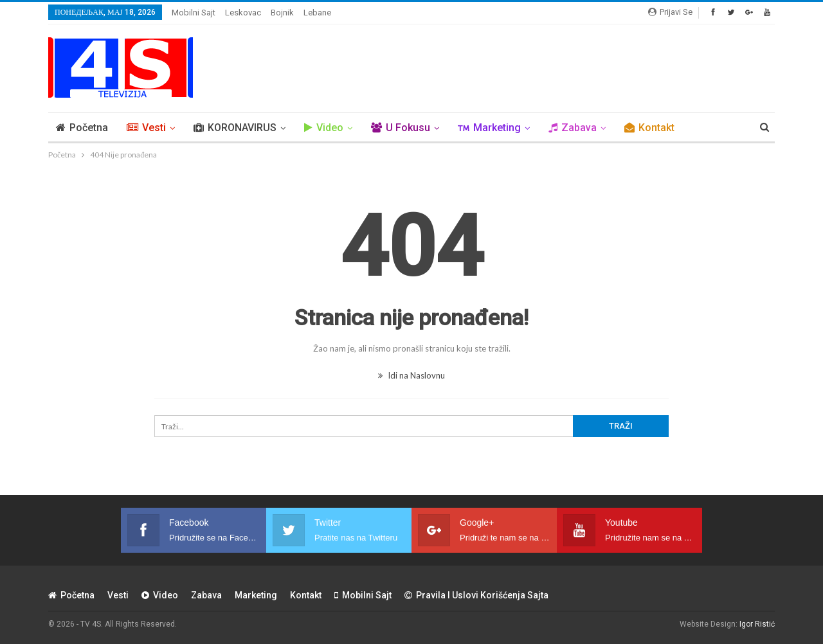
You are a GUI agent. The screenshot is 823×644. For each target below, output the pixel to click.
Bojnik (282, 13)
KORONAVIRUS (235, 128)
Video (324, 128)
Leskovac (243, 13)
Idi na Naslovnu (411, 375)
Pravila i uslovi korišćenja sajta (476, 595)
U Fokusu (401, 128)
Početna (82, 128)
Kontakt (649, 128)
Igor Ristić (757, 624)
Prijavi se (670, 12)
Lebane (317, 13)
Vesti (146, 128)
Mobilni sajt (194, 13)
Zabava (573, 128)
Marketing (489, 128)
